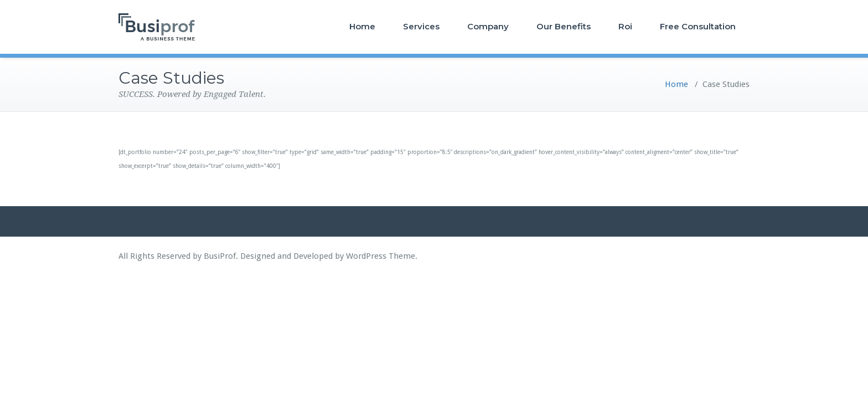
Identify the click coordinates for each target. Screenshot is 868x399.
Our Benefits (564, 26)
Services (421, 26)
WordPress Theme (381, 256)
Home (362, 26)
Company (488, 26)
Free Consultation (698, 26)
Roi (625, 26)
